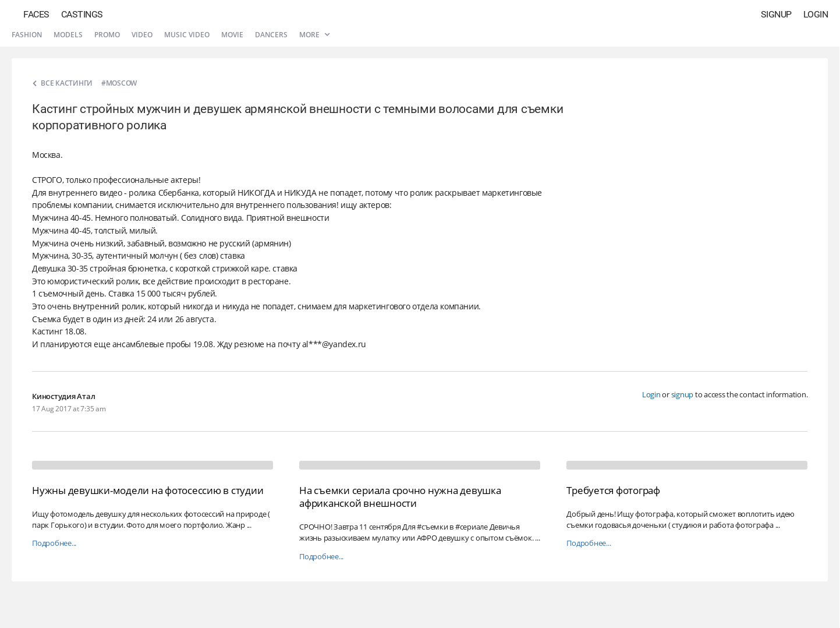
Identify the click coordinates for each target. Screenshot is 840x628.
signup (683, 394)
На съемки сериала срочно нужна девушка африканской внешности (400, 497)
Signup (776, 14)
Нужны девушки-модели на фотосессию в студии (148, 490)
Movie (232, 35)
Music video (187, 35)
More (314, 35)
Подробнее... (54, 543)
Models (68, 35)
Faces (36, 14)
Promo (107, 35)
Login (816, 14)
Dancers (271, 35)
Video (142, 35)
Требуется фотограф (613, 490)
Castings (82, 14)
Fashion (27, 35)
